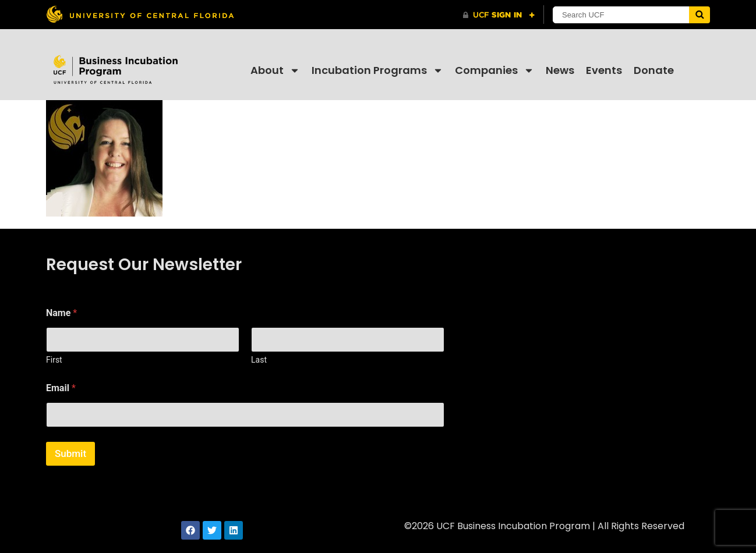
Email (61, 388)
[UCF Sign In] (499, 15)
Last (259, 360)
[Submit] (700, 15)
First (54, 360)
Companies (494, 70)
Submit (70, 453)
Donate (654, 70)
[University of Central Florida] (140, 14)
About (275, 70)
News (560, 70)
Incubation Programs (377, 70)
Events (604, 70)
